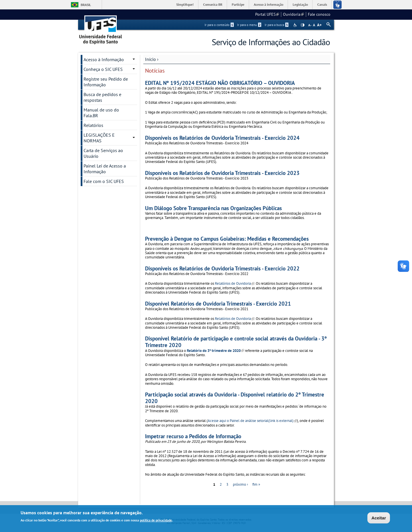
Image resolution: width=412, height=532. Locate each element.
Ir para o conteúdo (219, 25)
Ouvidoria (293, 14)
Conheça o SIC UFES (103, 69)
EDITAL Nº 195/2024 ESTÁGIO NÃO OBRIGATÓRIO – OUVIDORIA (220, 83)
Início (150, 59)
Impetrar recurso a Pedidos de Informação (193, 436)
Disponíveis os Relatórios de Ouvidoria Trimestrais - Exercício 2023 (222, 173)
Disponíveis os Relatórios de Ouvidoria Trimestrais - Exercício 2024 (222, 138)
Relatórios (93, 125)
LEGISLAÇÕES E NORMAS (99, 138)
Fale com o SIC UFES (104, 181)
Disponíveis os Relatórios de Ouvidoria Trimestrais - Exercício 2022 (222, 268)
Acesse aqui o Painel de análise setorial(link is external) (252, 421)
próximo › (240, 484)
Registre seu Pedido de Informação (106, 82)
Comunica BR (213, 4)
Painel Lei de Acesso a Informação (105, 169)
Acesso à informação (269, 4)
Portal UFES (267, 14)
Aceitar (379, 518)
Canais (322, 4)
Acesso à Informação (104, 59)
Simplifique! (185, 4)
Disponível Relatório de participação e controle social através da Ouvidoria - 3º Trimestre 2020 (236, 342)
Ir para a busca (277, 25)
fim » (256, 484)
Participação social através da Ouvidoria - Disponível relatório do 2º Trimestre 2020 (235, 398)
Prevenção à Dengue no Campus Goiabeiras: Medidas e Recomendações (227, 239)
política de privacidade (156, 521)
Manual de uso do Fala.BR (101, 113)
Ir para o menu (249, 25)
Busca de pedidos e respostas (102, 97)
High (302, 25)
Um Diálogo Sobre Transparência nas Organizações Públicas (213, 208)
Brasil (86, 5)
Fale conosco (319, 14)
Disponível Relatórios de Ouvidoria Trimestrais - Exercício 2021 (218, 303)
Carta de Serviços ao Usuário (103, 153)
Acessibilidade (296, 25)
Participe (238, 4)
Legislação (300, 4)
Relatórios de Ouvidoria (235, 283)
